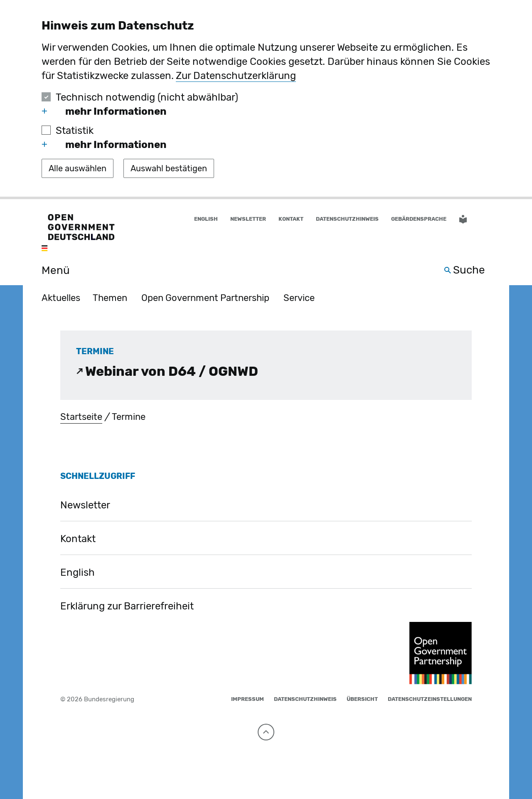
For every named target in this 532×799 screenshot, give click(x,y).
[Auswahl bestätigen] (169, 168)
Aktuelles (61, 298)
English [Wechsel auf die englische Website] (206, 219)
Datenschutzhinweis (347, 219)
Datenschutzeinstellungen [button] (430, 699)
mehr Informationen (104, 111)
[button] (485, 219)
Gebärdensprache (419, 219)
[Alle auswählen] (78, 168)
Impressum (248, 699)
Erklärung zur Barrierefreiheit (127, 606)
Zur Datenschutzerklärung (236, 76)
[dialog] (266, 100)
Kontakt (291, 219)
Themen (110, 298)
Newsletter (248, 219)
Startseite (81, 417)
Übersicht (362, 699)
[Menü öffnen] (46, 271)
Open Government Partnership (205, 298)
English (78, 572)
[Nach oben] (266, 732)
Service (299, 298)
